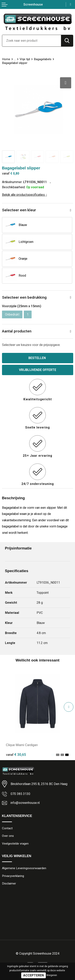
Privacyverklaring (13, 876)
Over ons (8, 836)
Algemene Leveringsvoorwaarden (24, 868)
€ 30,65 (16, 755)
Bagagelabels (43, 59)
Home (6, 59)
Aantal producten (17, 331)
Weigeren (52, 975)
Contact (7, 828)
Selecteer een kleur (19, 210)
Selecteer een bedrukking (24, 297)
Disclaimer (9, 883)
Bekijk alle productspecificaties (24, 195)
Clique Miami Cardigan (22, 745)
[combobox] (32, 41)
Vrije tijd (25, 59)
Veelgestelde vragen (15, 844)
